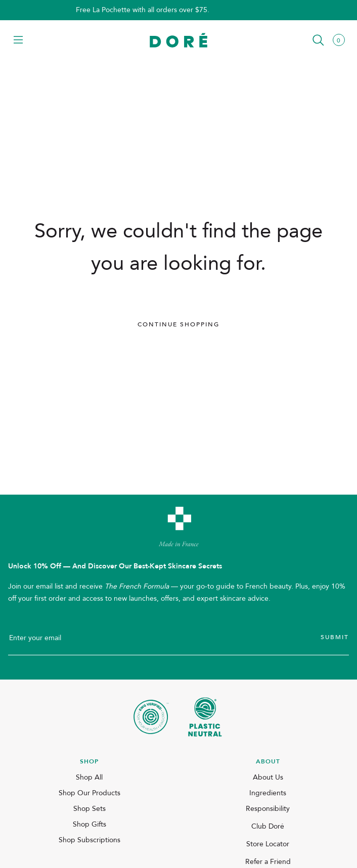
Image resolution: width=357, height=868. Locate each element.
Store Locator (268, 844)
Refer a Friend (268, 862)
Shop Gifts (90, 824)
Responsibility (268, 809)
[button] (18, 41)
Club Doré (268, 826)
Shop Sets (90, 809)
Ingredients (268, 793)
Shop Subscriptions (90, 840)
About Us (268, 777)
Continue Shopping (178, 324)
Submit (335, 637)
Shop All (89, 777)
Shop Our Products (90, 793)
